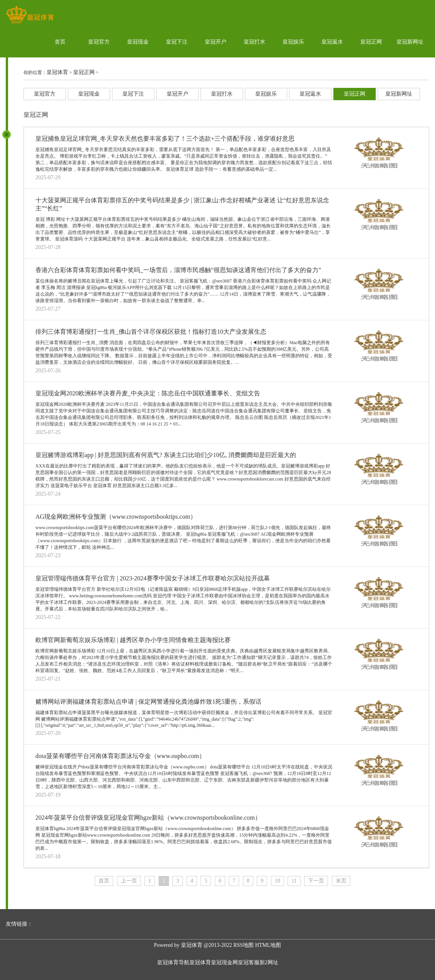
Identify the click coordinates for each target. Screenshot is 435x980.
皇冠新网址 (410, 42)
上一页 (129, 881)
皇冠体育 (57, 72)
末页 (341, 881)
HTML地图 (268, 945)
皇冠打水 (254, 42)
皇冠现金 (138, 42)
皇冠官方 (99, 42)
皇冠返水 (332, 42)
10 (278, 881)
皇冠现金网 (224, 962)
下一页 (316, 881)
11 (294, 881)
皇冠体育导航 (173, 962)
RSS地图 (243, 945)
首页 (60, 42)
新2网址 (269, 962)
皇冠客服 (249, 962)
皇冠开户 (216, 42)
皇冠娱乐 (293, 42)
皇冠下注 (177, 42)
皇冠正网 (371, 42)
